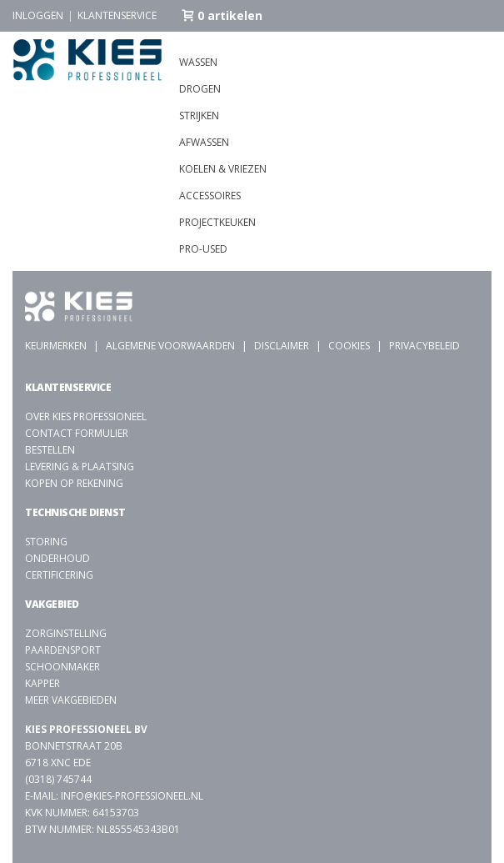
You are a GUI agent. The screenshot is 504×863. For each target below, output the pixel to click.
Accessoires (210, 196)
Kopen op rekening (74, 483)
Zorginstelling (66, 633)
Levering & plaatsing (80, 467)
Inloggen (38, 15)
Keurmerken (56, 346)
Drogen (200, 89)
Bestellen (50, 450)
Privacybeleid (424, 346)
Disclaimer (282, 346)
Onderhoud (57, 558)
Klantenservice (117, 15)
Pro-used (203, 249)
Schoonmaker (62, 667)
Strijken (199, 115)
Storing (46, 542)
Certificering (59, 575)
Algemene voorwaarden (170, 346)
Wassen (198, 62)
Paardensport (63, 650)
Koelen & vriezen (223, 169)
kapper (42, 683)
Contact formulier (77, 433)
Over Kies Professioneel (86, 416)
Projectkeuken (217, 222)
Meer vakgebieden (71, 700)
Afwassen (204, 142)
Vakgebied (52, 604)
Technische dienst (75, 512)
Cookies (349, 346)
